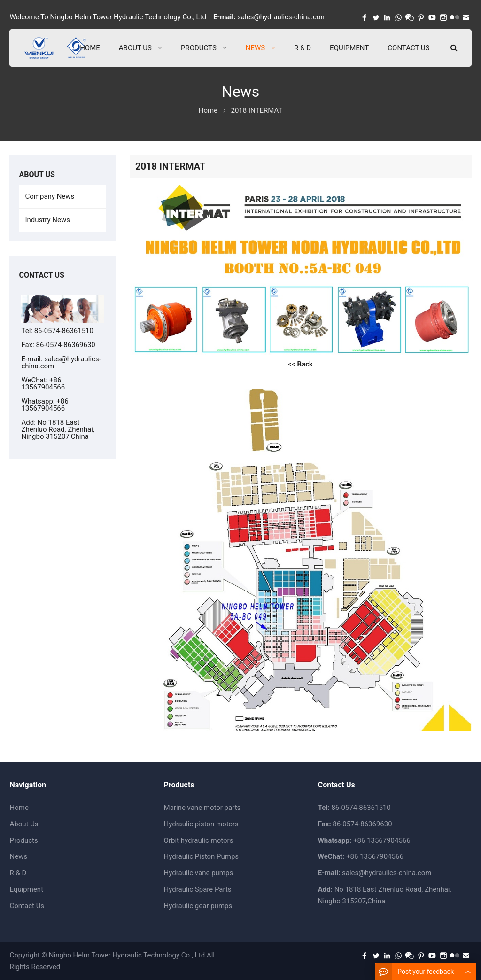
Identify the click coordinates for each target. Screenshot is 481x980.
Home (19, 808)
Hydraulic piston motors (201, 824)
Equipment (26, 889)
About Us (24, 824)
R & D (18, 873)
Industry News (47, 220)
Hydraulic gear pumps (198, 906)
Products (23, 840)
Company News (50, 196)
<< (301, 364)
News (18, 856)
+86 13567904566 (45, 405)
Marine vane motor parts (202, 808)
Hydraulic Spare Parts (198, 889)
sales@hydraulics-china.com (282, 17)
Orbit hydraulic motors (199, 840)
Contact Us (27, 906)
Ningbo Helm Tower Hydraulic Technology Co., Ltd (127, 955)
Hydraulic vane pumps (199, 873)
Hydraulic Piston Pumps (201, 856)
